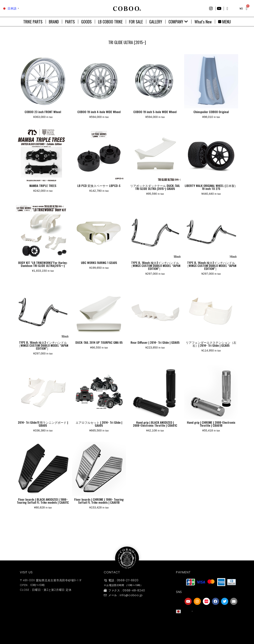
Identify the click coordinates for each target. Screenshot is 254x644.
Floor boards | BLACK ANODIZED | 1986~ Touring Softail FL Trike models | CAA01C (43, 501)
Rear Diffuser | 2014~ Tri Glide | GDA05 (155, 342)
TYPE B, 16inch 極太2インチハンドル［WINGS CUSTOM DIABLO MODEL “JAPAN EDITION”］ (43, 345)
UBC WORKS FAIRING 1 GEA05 (99, 263)
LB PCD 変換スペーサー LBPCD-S (99, 186)
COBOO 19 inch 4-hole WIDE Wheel (99, 112)
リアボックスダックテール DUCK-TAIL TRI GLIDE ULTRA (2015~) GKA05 (155, 187)
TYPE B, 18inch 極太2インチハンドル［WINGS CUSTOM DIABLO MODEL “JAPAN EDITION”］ (155, 266)
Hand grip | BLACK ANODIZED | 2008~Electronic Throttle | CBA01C (155, 424)
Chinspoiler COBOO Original (211, 112)
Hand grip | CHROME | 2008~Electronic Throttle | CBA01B (211, 424)
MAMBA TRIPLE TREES (43, 186)
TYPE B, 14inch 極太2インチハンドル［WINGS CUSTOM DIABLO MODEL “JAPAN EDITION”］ (211, 266)
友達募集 (211, 631)
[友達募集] (211, 623)
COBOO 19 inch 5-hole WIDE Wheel (155, 112)
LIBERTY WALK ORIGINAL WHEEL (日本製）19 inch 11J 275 (211, 187)
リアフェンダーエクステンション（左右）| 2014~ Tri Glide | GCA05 (211, 344)
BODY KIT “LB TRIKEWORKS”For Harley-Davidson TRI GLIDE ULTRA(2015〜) (43, 264)
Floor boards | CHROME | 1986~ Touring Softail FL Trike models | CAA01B (99, 501)
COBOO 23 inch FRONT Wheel (43, 112)
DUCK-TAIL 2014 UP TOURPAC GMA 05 (99, 342)
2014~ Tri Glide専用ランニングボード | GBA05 (43, 424)
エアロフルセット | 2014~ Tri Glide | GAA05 (99, 424)
